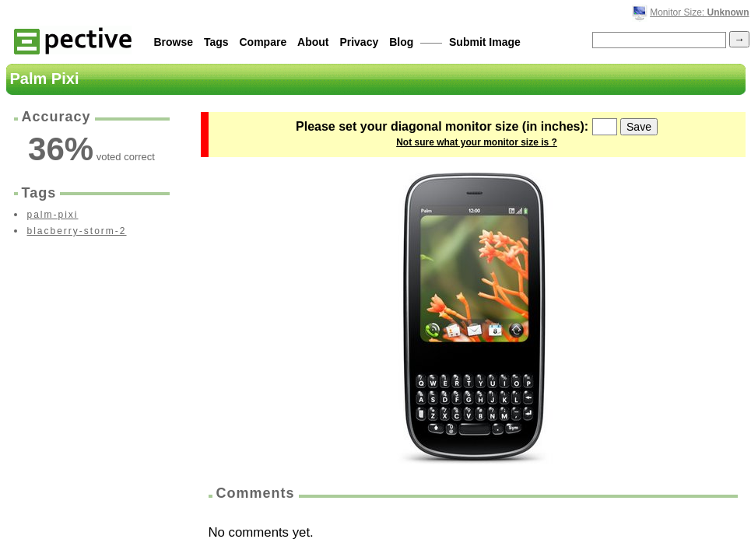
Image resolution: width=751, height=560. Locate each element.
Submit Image (485, 42)
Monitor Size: (699, 12)
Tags (216, 42)
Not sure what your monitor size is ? (477, 142)
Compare (263, 42)
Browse (174, 42)
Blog (401, 42)
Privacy (359, 42)
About (313, 42)
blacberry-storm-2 (77, 231)
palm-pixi (53, 215)
